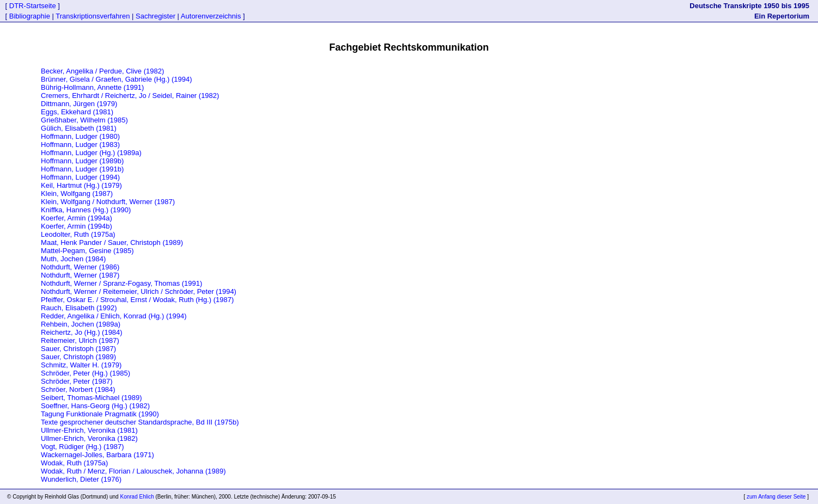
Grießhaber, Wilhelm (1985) (84, 120)
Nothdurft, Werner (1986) (80, 267)
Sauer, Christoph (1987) (78, 349)
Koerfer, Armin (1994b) (77, 226)
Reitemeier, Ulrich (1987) (80, 340)
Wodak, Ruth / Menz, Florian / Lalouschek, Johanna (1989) (133, 471)
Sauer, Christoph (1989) (78, 357)
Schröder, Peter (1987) (77, 381)
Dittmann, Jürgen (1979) (79, 104)
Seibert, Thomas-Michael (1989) (91, 398)
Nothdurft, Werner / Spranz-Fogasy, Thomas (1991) (121, 283)
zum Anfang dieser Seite (776, 497)
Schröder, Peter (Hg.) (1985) (86, 373)
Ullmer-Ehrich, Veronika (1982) (89, 438)
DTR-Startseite (32, 6)
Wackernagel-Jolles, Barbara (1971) (97, 455)
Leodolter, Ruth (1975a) (78, 234)
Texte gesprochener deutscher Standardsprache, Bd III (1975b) (140, 422)
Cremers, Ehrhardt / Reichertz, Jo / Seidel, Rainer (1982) (130, 96)
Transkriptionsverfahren (93, 16)
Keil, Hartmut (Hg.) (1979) (81, 185)
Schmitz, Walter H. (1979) (81, 365)
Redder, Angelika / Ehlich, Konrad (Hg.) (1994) (114, 316)
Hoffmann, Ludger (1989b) (82, 161)
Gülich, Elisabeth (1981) (79, 128)
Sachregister (155, 16)
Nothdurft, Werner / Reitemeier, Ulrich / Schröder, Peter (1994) (139, 291)
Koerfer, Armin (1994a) (77, 218)
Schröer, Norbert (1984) (78, 389)
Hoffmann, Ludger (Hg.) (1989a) (91, 153)
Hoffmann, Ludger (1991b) (82, 169)
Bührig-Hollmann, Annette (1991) (92, 87)
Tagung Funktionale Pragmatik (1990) (100, 414)
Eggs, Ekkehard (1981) (77, 112)
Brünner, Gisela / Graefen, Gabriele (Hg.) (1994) (116, 79)
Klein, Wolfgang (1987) (77, 193)
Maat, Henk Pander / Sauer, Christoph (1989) (112, 242)
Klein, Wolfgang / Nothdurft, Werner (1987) (108, 202)
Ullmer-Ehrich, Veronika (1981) (89, 430)
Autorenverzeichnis (211, 16)
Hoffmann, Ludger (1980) (80, 136)
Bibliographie (29, 16)
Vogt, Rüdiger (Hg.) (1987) (82, 447)
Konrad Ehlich (137, 497)
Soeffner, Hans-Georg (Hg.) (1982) (95, 406)
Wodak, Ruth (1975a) (74, 463)
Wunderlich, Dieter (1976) (81, 479)
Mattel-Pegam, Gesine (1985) (87, 251)
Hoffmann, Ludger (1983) (80, 145)
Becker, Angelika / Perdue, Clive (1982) (102, 71)
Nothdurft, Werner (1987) (80, 275)
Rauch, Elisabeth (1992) (79, 308)
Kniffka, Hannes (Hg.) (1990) (86, 210)
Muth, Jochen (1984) (73, 259)
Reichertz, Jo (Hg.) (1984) (82, 332)
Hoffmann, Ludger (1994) (80, 177)
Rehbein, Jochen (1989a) (81, 324)
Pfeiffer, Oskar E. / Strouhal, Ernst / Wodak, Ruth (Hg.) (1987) (137, 300)
